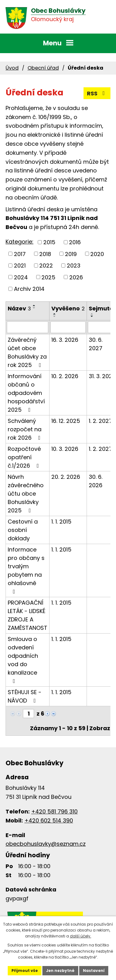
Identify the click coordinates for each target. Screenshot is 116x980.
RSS (97, 93)
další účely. (81, 936)
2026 (76, 277)
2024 (21, 277)
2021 (20, 266)
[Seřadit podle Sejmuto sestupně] (92, 316)
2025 (48, 277)
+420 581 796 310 (54, 811)
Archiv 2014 (29, 289)
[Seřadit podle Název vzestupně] (34, 305)
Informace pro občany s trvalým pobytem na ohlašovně (26, 570)
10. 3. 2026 (65, 449)
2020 (97, 254)
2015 (49, 242)
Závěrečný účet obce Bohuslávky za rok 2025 (27, 352)
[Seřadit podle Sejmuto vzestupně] (92, 314)
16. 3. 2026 (65, 340)
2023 (74, 266)
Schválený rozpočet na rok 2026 (25, 429)
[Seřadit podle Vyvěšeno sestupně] (55, 316)
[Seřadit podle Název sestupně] (34, 308)
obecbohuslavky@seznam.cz (46, 844)
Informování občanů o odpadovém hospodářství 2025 (26, 393)
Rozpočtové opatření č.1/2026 (25, 457)
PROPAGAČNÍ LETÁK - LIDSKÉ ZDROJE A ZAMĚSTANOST (28, 615)
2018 (45, 254)
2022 (46, 266)
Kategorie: (19, 242)
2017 (20, 254)
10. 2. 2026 (65, 376)
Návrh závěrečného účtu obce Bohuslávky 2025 (26, 494)
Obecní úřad (43, 68)
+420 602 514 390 (49, 820)
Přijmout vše (25, 971)
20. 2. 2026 (66, 477)
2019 (71, 254)
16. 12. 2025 (66, 421)
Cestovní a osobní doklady (23, 530)
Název (19, 308)
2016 (75, 242)
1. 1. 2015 (61, 522)
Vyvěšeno (68, 308)
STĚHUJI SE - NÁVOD (25, 696)
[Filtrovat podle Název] (28, 327)
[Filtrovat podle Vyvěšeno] (68, 327)
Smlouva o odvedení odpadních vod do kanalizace (23, 659)
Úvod (12, 68)
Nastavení (94, 971)
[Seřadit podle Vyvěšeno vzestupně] (55, 314)
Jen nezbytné (60, 971)
